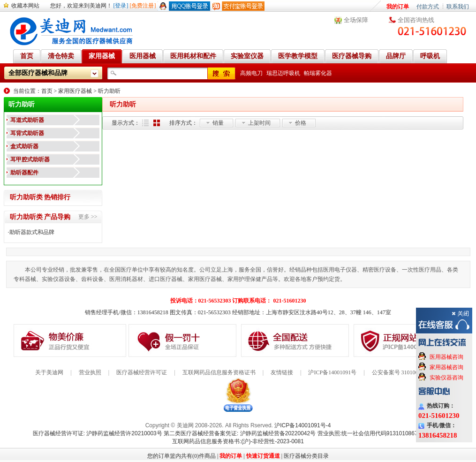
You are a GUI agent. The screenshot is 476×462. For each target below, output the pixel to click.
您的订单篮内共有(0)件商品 (181, 456)
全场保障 (356, 20)
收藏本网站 (25, 6)
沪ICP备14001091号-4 (302, 425)
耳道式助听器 (27, 120)
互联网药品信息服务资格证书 (219, 372)
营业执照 (90, 372)
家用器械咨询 (446, 367)
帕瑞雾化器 (318, 73)
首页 (47, 91)
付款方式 (428, 7)
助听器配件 (24, 173)
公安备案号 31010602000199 (406, 372)
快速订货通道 (263, 456)
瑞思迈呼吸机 (283, 73)
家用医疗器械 (75, 91)
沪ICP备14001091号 (332, 372)
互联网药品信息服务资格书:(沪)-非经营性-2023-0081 (238, 441)
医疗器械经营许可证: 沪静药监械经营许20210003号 (98, 433)
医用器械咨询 (446, 357)
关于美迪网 (49, 372)
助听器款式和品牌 (32, 232)
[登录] (121, 6)
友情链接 (282, 372)
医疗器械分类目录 (306, 456)
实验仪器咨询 (446, 378)
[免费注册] (143, 6)
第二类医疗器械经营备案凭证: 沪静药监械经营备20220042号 (240, 433)
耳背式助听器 (27, 133)
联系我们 (458, 7)
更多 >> (88, 217)
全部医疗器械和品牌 (38, 73)
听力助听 (109, 91)
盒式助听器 (24, 146)
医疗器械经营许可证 (142, 372)
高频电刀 (251, 73)
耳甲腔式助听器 (30, 159)
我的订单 (398, 7)
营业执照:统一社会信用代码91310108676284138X (381, 433)
